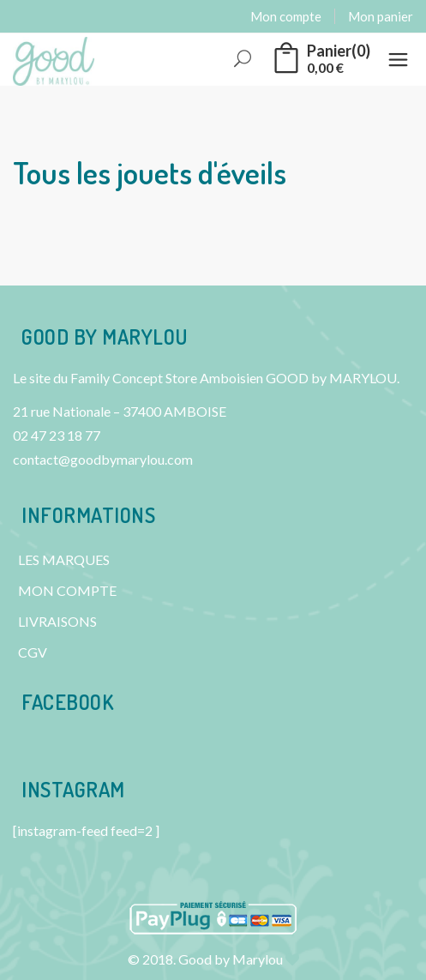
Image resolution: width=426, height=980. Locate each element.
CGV (33, 652)
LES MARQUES (64, 559)
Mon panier (381, 16)
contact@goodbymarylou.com (103, 459)
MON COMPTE (67, 590)
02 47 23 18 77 (57, 435)
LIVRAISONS (57, 621)
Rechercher (244, 60)
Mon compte (286, 16)
